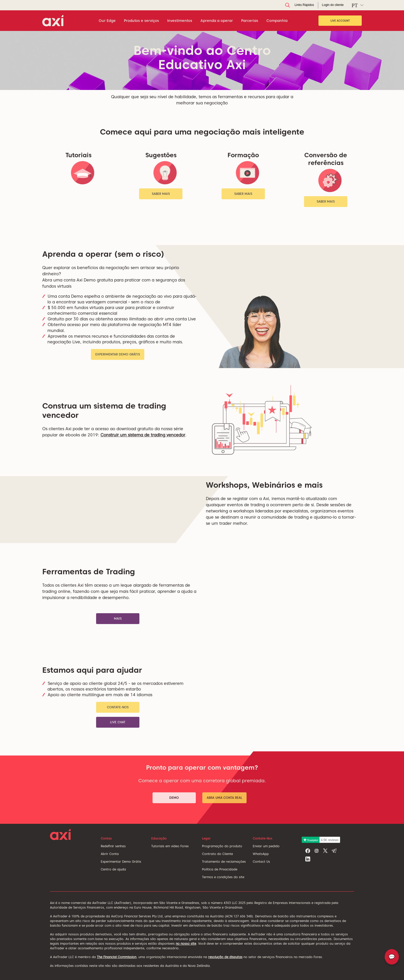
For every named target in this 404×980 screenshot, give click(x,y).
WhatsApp (261, 854)
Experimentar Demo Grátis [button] (118, 354)
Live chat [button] (118, 722)
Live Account (340, 21)
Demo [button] (174, 798)
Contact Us (261, 862)
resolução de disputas (225, 957)
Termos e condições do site (223, 877)
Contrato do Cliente (217, 854)
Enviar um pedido (266, 846)
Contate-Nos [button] (118, 707)
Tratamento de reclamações (224, 862)
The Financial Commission (117, 957)
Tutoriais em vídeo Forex (170, 846)
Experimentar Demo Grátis (121, 862)
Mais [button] (118, 618)
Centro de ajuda (113, 869)
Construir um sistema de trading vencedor (143, 435)
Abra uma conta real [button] (224, 798)
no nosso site (186, 944)
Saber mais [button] (161, 194)
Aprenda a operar (217, 21)
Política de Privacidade (220, 869)
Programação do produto (222, 846)
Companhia (277, 21)
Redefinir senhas (113, 846)
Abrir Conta (110, 854)
